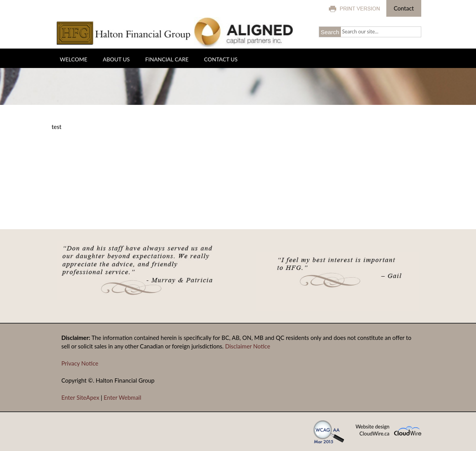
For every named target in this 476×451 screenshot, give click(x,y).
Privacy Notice (80, 363)
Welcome (74, 59)
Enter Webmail (122, 397)
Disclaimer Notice (248, 346)
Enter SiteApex (80, 397)
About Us (116, 59)
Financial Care (167, 59)
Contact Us (221, 59)
